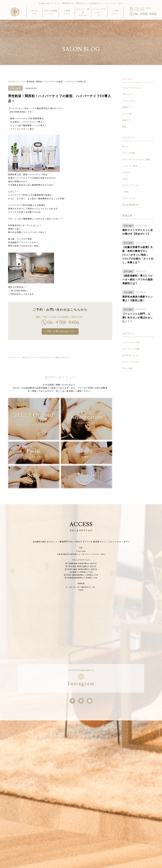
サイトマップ (129, 181)
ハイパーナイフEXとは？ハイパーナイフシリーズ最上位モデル (39, 340)
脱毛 (124, 109)
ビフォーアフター (131, 168)
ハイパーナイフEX (131, 325)
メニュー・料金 (130, 148)
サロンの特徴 (129, 136)
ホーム (126, 129)
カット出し (128, 96)
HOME (11, 64)
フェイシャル (129, 83)
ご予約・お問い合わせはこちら (60, 314)
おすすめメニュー (131, 338)
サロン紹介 (20, 64)
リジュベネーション (132, 70)
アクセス (127, 155)
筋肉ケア (127, 90)
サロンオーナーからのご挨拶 (136, 142)
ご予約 (126, 174)
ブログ (126, 161)
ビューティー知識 (131, 332)
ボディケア (128, 77)
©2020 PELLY (159, 715)
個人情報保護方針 (131, 187)
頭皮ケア (127, 103)
